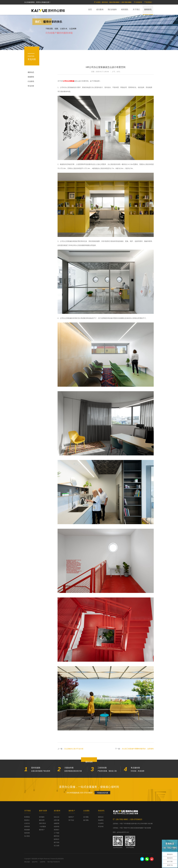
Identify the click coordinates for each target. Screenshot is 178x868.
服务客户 (42, 830)
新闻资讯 (148, 9)
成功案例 (100, 9)
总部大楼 (57, 820)
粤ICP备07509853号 (54, 862)
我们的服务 (112, 9)
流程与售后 (42, 823)
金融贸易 (57, 823)
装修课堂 (31, 77)
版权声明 (35, 862)
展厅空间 (57, 842)
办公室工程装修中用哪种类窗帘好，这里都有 (138, 749)
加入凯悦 (27, 836)
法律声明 (42, 862)
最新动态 (31, 72)
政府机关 (57, 839)
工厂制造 (57, 833)
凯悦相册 (27, 830)
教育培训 (57, 836)
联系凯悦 (27, 817)
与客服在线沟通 (102, 793)
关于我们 (136, 9)
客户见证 (71, 820)
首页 (90, 9)
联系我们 (149, 2)
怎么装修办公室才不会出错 (74, 749)
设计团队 (86, 817)
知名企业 (57, 817)
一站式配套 (42, 827)
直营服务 (42, 817)
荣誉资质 (27, 827)
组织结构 (27, 833)
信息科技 (57, 827)
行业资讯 (31, 81)
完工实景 (57, 846)
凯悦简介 (27, 820)
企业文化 (27, 823)
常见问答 (31, 86)
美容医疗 (57, 830)
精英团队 (125, 9)
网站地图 (27, 862)
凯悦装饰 (48, 10)
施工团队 (86, 820)
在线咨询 (139, 2)
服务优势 (42, 820)
